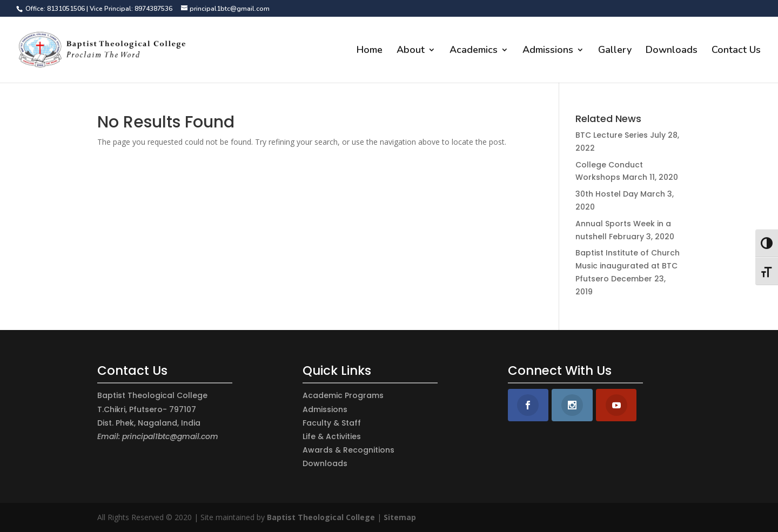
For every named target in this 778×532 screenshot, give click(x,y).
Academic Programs (343, 395)
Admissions (548, 51)
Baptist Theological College (321, 517)
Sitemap (400, 517)
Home (370, 51)
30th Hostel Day (607, 194)
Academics (474, 51)
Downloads (672, 51)
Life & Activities (332, 436)
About (411, 51)
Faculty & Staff (332, 423)
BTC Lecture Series (612, 135)
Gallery (615, 51)
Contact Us (736, 51)
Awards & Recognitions (348, 450)
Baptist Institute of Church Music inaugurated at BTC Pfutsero (628, 266)
